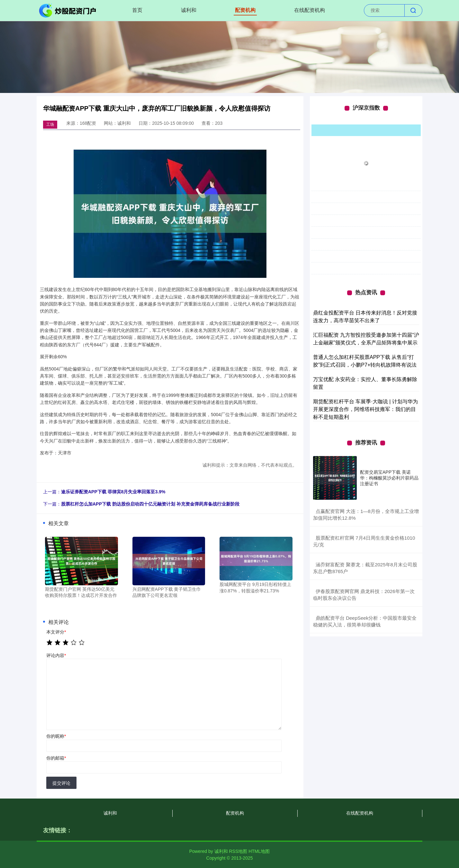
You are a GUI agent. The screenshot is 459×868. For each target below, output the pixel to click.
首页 (137, 10)
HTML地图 (259, 851)
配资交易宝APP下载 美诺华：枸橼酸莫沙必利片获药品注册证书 (389, 478)
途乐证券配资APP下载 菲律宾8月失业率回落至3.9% (113, 492)
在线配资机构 (310, 10)
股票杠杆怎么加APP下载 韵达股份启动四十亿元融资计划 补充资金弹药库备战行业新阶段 (150, 504)
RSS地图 (238, 851)
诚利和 (189, 10)
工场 (50, 124)
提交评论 (61, 783)
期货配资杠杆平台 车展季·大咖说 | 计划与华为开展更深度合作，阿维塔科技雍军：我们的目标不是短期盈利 (365, 409)
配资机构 (245, 10)
